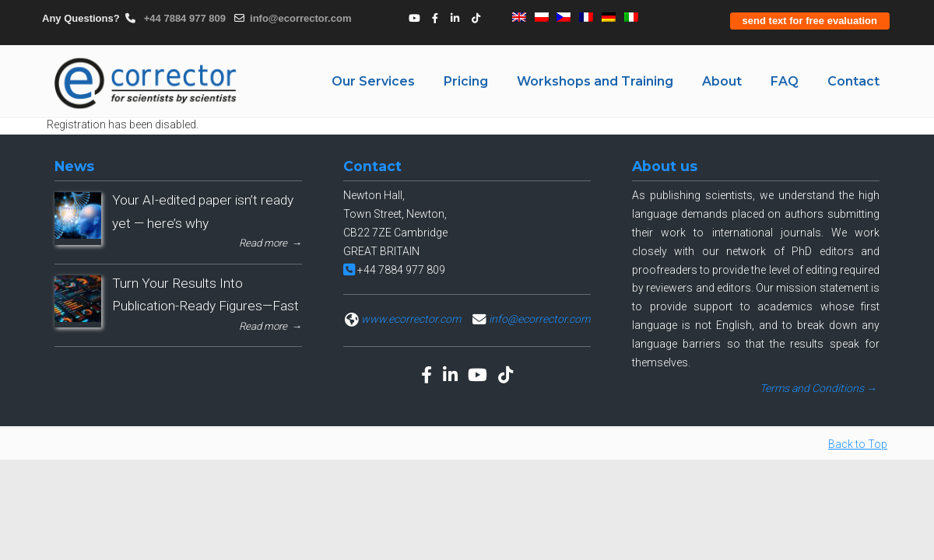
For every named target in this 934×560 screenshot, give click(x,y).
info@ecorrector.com (300, 18)
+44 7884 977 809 (183, 18)
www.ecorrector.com (411, 319)
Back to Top (858, 444)
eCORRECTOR (146, 83)
